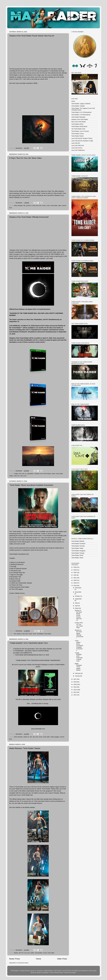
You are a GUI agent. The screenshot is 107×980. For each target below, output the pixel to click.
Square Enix (32, 309)
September (78, 599)
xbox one (17, 476)
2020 (75, 580)
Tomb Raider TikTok (77, 555)
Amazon (39, 803)
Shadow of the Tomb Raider (43, 474)
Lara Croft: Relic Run (78, 145)
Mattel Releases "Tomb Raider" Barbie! (25, 748)
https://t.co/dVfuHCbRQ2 (41, 651)
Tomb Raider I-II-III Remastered (81, 115)
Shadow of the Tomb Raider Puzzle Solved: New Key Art (32, 36)
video (60, 206)
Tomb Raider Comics (78, 134)
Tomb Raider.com (45, 69)
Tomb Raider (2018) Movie (79, 126)
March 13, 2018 (44, 655)
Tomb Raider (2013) (77, 124)
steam (53, 474)
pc (26, 474)
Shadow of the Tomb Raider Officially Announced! (29, 217)
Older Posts (62, 959)
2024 (75, 570)
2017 (75, 679)
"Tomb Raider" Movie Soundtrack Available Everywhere (31, 485)
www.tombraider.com (38, 729)
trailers (11, 476)
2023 (75, 572)
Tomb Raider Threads (78, 553)
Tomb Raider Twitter (77, 548)
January (78, 676)
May (77, 603)
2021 (75, 578)
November (78, 592)
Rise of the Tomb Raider (79, 122)
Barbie (27, 807)
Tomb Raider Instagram (78, 551)
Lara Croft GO (76, 143)
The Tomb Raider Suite (78, 129)
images (16, 474)
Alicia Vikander (18, 206)
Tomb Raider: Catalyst (78, 106)
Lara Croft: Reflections (78, 150)
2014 (75, 687)
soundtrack (40, 634)
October (78, 596)
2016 (75, 682)
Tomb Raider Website (78, 541)
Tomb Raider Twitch (77, 558)
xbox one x (24, 476)
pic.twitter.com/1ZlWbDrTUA (23, 653)
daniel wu (26, 737)
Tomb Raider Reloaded (78, 117)
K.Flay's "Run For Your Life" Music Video (25, 158)
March (77, 608)
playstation (31, 474)
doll (20, 953)
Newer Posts (15, 959)
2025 (75, 567)
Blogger (74, 973)
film (25, 206)
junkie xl (19, 634)
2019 (75, 583)
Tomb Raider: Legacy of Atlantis (81, 104)
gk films (29, 206)
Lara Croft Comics (77, 148)
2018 (75, 586)
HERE (35, 83)
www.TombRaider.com (28, 340)
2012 (75, 692)
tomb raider (54, 206)
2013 (75, 690)
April (77, 606)
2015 (75, 684)
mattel (32, 953)
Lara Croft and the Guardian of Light (82, 141)
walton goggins (55, 737)
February (78, 673)
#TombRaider (19, 651)
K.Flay (33, 206)
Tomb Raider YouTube (78, 546)
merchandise (39, 953)
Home (39, 959)
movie (44, 206)
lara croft (39, 206)
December (78, 588)
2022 (75, 575)
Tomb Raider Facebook (78, 544)
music (48, 206)
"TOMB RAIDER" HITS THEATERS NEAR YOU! (29, 643)
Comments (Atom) (23, 963)
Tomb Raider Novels (78, 136)
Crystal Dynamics (44, 309)
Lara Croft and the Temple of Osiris (82, 138)
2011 (75, 695)
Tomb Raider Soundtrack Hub (19, 554)
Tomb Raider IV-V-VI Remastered (81, 112)
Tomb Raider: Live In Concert (80, 131)
